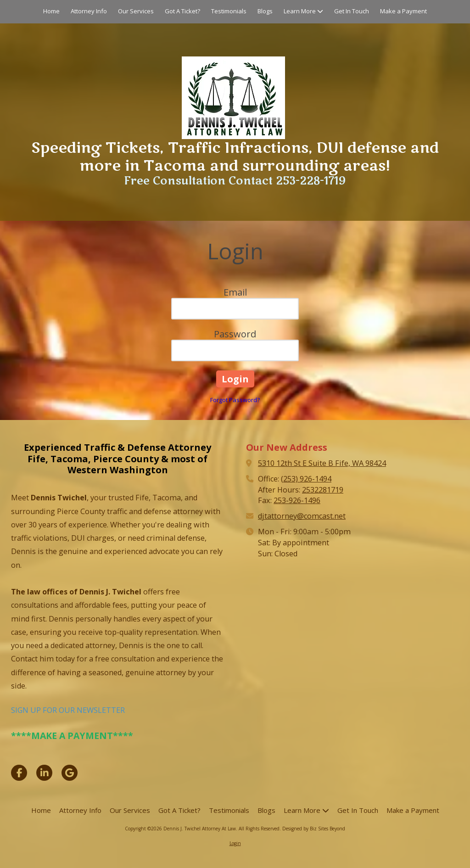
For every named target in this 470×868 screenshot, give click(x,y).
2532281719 (323, 490)
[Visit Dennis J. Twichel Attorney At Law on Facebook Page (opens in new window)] (19, 773)
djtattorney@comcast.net (302, 516)
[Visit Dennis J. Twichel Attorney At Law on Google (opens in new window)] (70, 773)
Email (235, 292)
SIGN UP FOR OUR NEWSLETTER (68, 710)
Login (235, 843)
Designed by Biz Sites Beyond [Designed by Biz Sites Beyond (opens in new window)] (314, 829)
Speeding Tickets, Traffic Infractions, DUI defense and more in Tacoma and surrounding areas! (235, 157)
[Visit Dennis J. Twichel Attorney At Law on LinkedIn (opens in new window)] (44, 773)
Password (235, 334)
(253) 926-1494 (306, 479)
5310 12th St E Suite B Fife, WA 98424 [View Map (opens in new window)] (322, 463)
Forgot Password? (235, 400)
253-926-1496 (297, 500)
